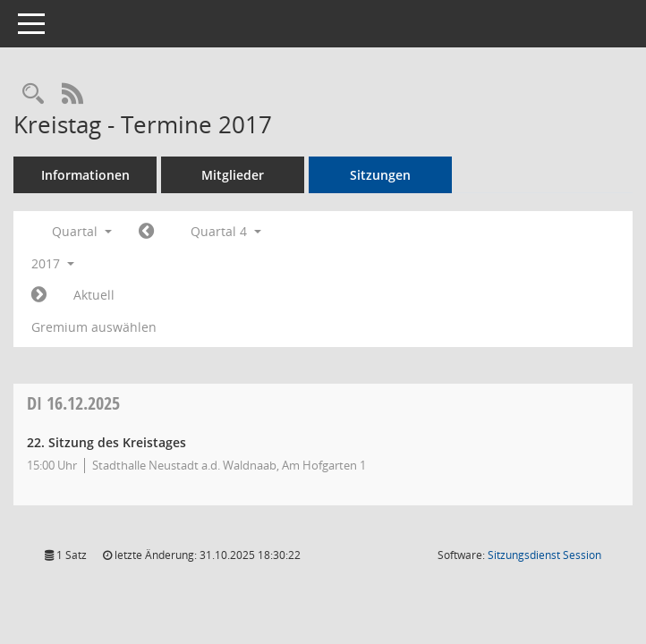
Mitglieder (233, 175)
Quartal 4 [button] (226, 231)
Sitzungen (380, 175)
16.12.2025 (73, 403)
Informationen (85, 175)
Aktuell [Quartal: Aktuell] (94, 295)
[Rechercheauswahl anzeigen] (33, 94)
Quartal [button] (82, 231)
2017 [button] (53, 263)
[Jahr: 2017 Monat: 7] (146, 232)
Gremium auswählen (94, 327)
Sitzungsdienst (544, 555)
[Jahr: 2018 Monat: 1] (39, 295)
